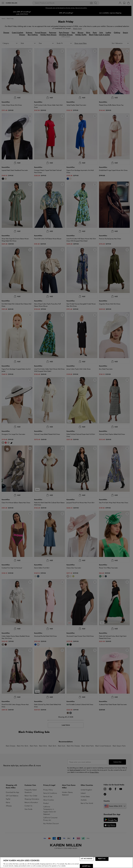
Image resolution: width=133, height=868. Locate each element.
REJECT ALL (102, 859)
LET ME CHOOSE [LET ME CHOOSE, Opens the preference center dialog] (87, 859)
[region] (66, 863)
